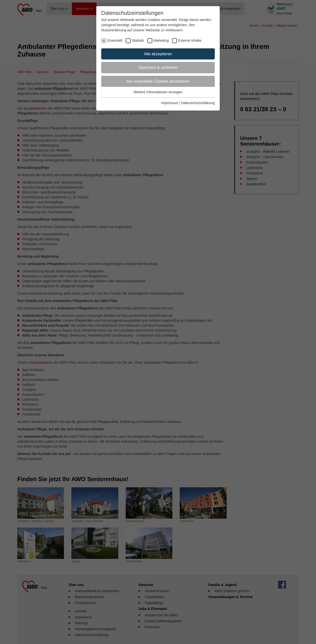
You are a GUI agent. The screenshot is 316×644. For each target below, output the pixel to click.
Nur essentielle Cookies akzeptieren (158, 81)
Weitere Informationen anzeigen (158, 92)
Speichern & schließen (158, 67)
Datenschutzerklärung (198, 103)
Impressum (170, 103)
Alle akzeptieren (158, 54)
